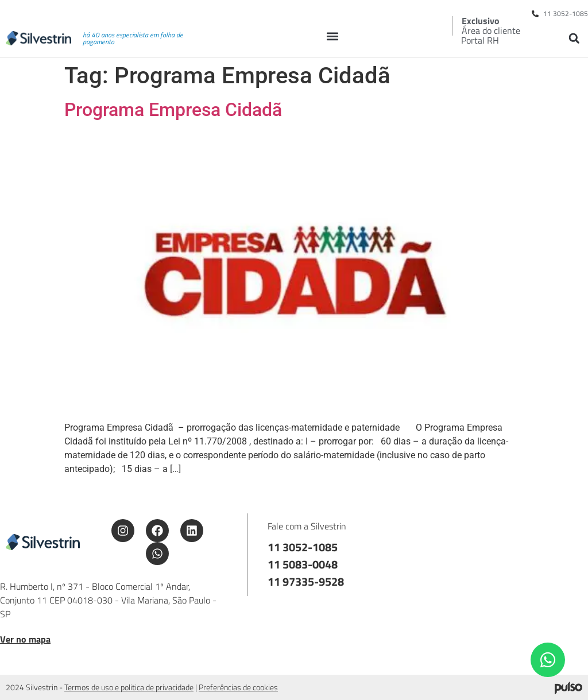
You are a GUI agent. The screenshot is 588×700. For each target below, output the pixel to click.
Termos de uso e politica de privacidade (129, 687)
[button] (333, 36)
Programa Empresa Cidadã (173, 110)
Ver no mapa (25, 639)
